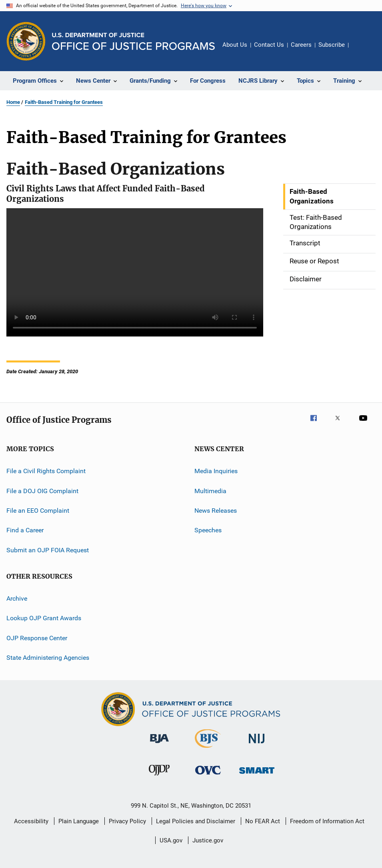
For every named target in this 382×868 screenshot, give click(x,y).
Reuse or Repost (314, 261)
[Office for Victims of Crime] (208, 776)
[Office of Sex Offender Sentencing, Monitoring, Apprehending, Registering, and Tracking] (257, 775)
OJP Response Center (37, 638)
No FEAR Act (263, 821)
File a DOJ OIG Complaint (42, 491)
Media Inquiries (216, 471)
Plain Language (79, 821)
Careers (301, 45)
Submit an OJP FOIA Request (48, 550)
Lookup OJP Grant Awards (44, 618)
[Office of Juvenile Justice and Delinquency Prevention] (159, 777)
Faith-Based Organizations (312, 196)
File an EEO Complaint (38, 511)
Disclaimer (306, 279)
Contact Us (269, 45)
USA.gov (171, 840)
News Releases (216, 511)
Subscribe (332, 45)
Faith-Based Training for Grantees (64, 102)
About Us (235, 45)
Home (13, 102)
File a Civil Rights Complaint (46, 471)
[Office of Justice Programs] (26, 41)
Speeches (208, 530)
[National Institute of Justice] (257, 745)
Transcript (305, 243)
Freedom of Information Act (327, 821)
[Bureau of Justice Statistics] (208, 749)
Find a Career (25, 530)
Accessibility (31, 821)
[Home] (133, 41)
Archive (17, 598)
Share (361, 50)
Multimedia (210, 491)
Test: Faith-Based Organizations (316, 222)
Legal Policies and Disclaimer (196, 821)
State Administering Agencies (48, 658)
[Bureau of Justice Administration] (159, 745)
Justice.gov (208, 840)
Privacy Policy (127, 821)
